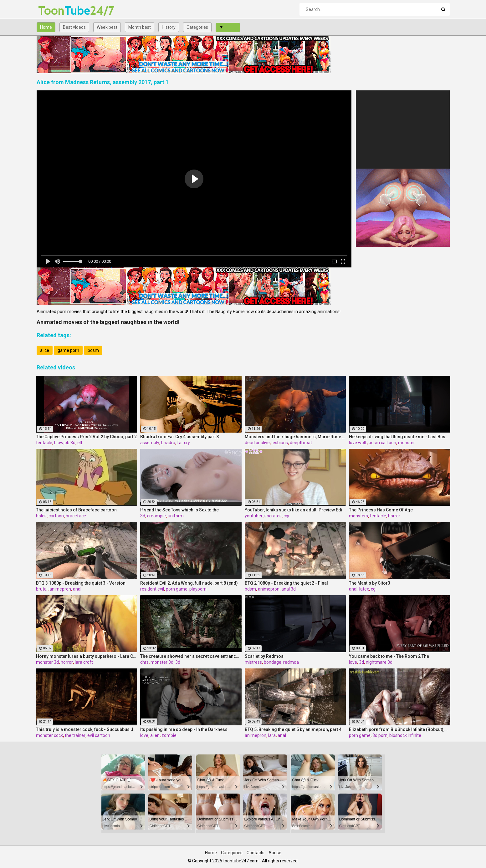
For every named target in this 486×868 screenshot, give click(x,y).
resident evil (152, 589)
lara (272, 735)
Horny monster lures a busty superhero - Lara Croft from (87, 656)
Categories (197, 27)
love (353, 662)
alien (155, 735)
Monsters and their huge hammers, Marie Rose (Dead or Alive (295, 437)
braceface (76, 516)
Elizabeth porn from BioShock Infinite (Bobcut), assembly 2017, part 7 (400, 729)
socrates (273, 516)
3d (143, 516)
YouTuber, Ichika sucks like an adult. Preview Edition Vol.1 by (295, 510)
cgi (286, 516)
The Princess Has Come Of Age (381, 510)
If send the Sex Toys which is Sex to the (179, 510)
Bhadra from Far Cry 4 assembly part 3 (180, 437)
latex (364, 589)
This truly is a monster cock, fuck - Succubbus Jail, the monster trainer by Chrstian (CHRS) (87, 729)
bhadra (168, 443)
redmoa (291, 662)
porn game (177, 589)
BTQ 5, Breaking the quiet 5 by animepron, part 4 (293, 729)
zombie (169, 735)
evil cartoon (99, 735)
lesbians (280, 443)
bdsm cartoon (382, 443)
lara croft (84, 662)
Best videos (74, 27)
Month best (140, 27)
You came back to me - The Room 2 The (389, 656)
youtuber (254, 516)
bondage (273, 662)
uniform (176, 516)
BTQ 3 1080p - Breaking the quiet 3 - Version (81, 583)
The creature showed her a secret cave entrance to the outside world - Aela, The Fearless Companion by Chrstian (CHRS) (191, 656)
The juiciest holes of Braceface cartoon (76, 510)
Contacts (256, 853)
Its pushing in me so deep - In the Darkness (184, 729)
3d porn (380, 735)
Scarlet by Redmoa (264, 656)
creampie (156, 516)
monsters (358, 516)
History (169, 27)
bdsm (93, 350)
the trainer (75, 735)
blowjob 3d (65, 443)
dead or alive (257, 443)
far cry (184, 443)
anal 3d (289, 589)
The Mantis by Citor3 (370, 583)
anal (77, 589)
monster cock (49, 735)
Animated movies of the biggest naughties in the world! (108, 322)
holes (41, 516)
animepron (60, 589)
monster (407, 443)
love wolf (358, 443)
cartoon (56, 516)
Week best (107, 27)
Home (46, 27)
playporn (198, 589)
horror (394, 516)
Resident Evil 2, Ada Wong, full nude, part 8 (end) (189, 583)
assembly (150, 443)
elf (80, 443)
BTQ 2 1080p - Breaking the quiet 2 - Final (286, 583)
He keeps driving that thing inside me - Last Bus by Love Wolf (400, 437)
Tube (55, 10)
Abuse (275, 853)
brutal (42, 589)
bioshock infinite (405, 735)
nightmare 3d (379, 662)
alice (45, 350)
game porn (68, 350)
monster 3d (47, 662)
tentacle (44, 443)
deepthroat (301, 443)
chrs (144, 662)
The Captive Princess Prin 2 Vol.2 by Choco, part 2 (86, 437)
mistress (253, 662)
